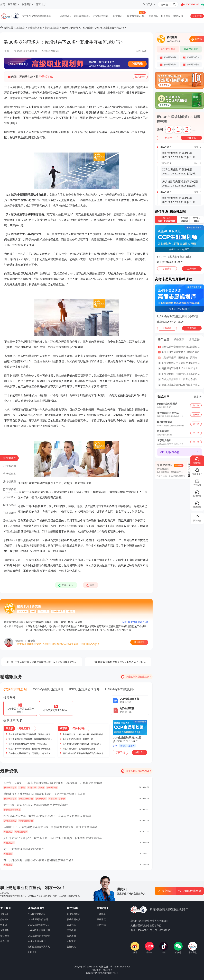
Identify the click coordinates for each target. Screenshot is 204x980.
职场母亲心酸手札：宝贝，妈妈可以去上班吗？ (119, 662)
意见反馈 (197, 483)
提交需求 (165, 891)
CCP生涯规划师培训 (38, 919)
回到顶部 (197, 518)
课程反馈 (194, 340)
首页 (3, 4)
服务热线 (197, 494)
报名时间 (9, 466)
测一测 (196, 405)
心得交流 (71, 941)
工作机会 (101, 914)
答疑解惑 (71, 947)
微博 (135, 948)
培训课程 (9, 513)
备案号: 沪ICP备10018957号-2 (102, 973)
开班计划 (41, 4)
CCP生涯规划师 (15, 689)
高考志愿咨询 (191, 49)
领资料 (197, 39)
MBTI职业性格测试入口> (135, 622)
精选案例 (179, 340)
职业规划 (20, 28)
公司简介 (5, 914)
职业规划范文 (191, 58)
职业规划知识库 (136, 16)
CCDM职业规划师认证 (39, 925)
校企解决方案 (102, 16)
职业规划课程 (191, 65)
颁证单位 (9, 497)
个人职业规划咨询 (37, 914)
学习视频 (71, 930)
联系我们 (27, 4)
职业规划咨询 (82, 16)
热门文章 (164, 340)
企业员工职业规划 (37, 941)
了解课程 (167, 138)
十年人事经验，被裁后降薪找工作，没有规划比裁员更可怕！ (43, 662)
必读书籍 (71, 925)
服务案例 (166, 16)
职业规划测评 (168, 58)
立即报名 (140, 752)
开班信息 (32, 952)
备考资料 (9, 505)
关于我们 (13, 4)
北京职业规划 (52, 28)
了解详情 (120, 752)
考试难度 (9, 474)
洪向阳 (123, 746)
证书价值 (9, 489)
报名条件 (9, 458)
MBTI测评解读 (169, 452)
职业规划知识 (168, 65)
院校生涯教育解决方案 (39, 947)
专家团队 (153, 16)
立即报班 (191, 138)
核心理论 (5, 936)
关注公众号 (67, 586)
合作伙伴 (5, 941)
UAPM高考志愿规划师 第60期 (177, 316)
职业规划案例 (35, 28)
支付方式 (101, 925)
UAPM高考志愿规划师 (120, 689)
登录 (195, 16)
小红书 (149, 948)
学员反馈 (179, 16)
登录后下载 (46, 77)
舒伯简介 (5, 919)
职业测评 (118, 16)
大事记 (3, 925)
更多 (196, 397)
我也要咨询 (139, 642)
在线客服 (197, 461)
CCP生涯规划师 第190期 (127, 738)
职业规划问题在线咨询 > (138, 677)
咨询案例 (71, 936)
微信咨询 (9, 521)
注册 (200, 16)
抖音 (164, 948)
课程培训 (66, 16)
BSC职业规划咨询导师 (84, 689)
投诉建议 (101, 919)
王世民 (132, 746)
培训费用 (9, 482)
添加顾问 (140, 77)
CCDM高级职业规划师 (48, 689)
